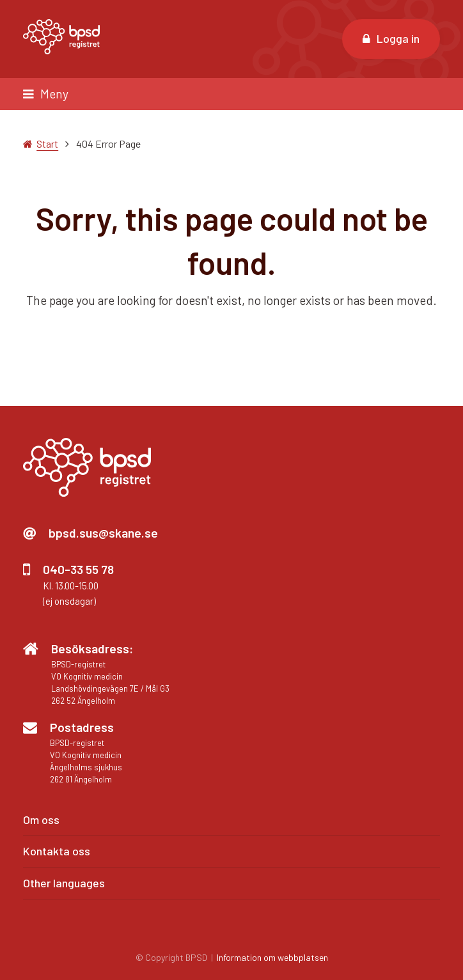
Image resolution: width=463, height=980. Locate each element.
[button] (231, 94)
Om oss (41, 820)
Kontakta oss (57, 851)
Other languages (64, 883)
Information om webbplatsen (272, 957)
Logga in (391, 38)
